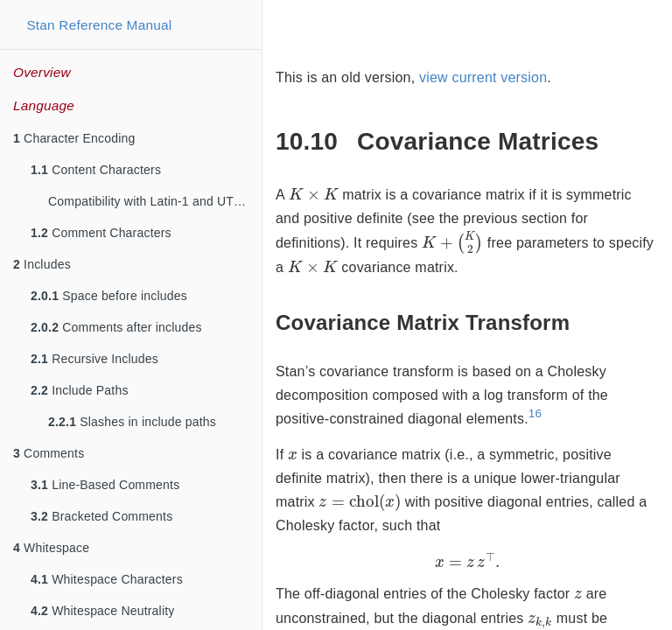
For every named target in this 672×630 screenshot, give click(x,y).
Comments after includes (116, 327)
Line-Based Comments (105, 485)
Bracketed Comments (101, 516)
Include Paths (80, 390)
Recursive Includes (94, 359)
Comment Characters (101, 233)
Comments (49, 453)
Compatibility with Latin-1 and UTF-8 (150, 201)
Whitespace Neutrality (103, 611)
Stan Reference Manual (99, 25)
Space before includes (109, 296)
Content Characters (96, 170)
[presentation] (314, 193)
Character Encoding (74, 138)
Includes (42, 264)
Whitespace (51, 548)
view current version (483, 77)
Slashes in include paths (132, 422)
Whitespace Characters (107, 579)
